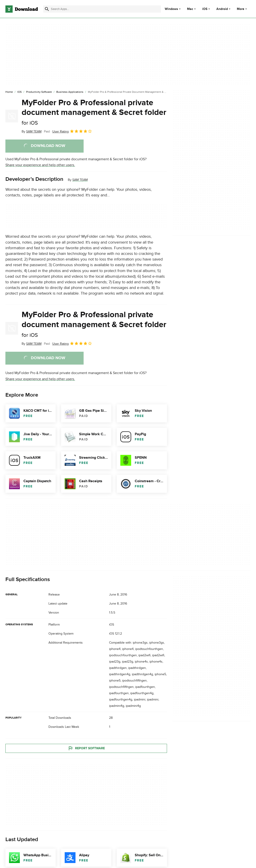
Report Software (86, 748)
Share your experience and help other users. (40, 165)
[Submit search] (47, 9)
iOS (205, 9)
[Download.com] (22, 9)
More (242, 9)
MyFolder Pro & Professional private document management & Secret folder (94, 112)
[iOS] (19, 92)
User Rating (72, 131)
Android (222, 9)
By (32, 131)
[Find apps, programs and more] (102, 9)
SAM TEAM (80, 180)
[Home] (9, 92)
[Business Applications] (70, 92)
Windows (171, 9)
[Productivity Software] (39, 92)
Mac (190, 9)
